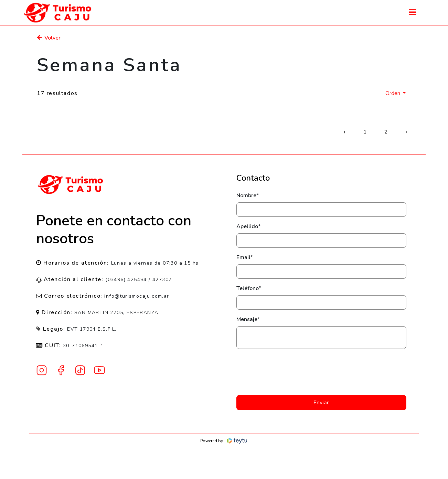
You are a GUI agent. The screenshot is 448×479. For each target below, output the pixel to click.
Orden (393, 93)
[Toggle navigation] (412, 12)
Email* (245, 257)
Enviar (321, 403)
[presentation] (321, 372)
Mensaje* (248, 319)
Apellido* (248, 226)
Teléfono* (249, 288)
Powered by (224, 441)
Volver (49, 38)
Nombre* (248, 195)
